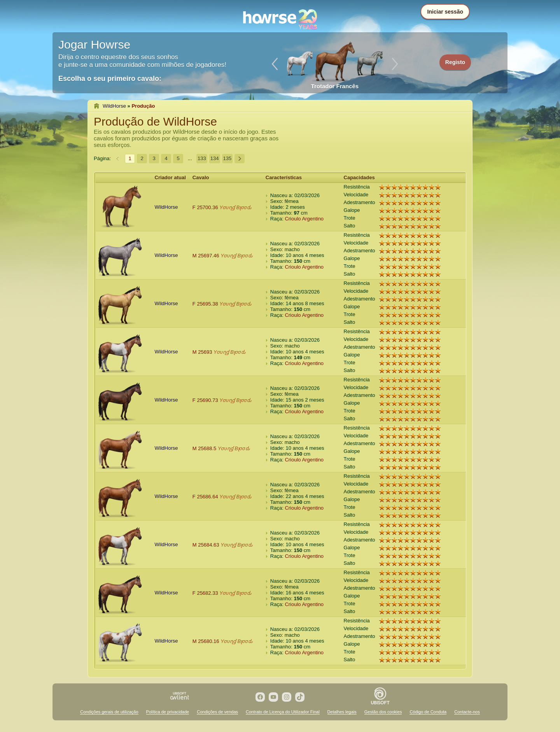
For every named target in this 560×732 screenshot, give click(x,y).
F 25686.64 (205, 497)
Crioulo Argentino (304, 219)
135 (227, 158)
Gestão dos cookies (383, 712)
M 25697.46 (206, 256)
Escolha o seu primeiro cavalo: (110, 79)
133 (202, 158)
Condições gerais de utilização (109, 712)
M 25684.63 (206, 545)
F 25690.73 (205, 400)
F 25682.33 (205, 593)
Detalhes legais (342, 712)
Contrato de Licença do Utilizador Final (283, 712)
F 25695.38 (205, 304)
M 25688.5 (204, 448)
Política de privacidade (168, 712)
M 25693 (202, 352)
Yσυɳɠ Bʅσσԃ (235, 207)
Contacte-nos (467, 712)
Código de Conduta (428, 712)
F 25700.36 (205, 207)
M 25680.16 (206, 641)
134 (215, 158)
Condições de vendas (217, 712)
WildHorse (114, 106)
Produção (143, 106)
